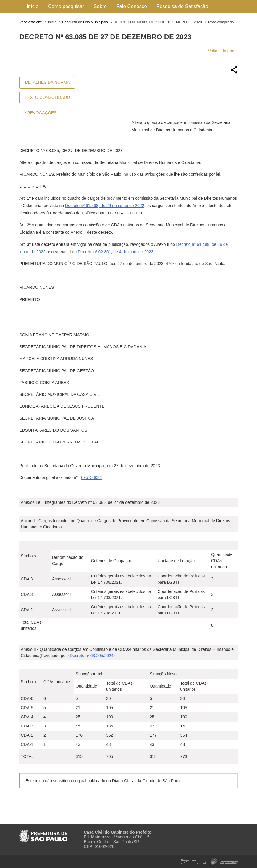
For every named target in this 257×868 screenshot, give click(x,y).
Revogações (42, 113)
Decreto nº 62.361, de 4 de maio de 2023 (116, 252)
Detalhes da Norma (47, 82)
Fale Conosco (132, 6)
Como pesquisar (66, 6)
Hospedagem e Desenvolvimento (210, 861)
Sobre (100, 6)
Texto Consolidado (47, 97)
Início (33, 6)
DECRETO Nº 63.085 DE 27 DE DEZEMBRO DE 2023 (158, 22)
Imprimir (230, 51)
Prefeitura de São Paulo (43, 834)
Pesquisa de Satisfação (182, 6)
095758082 (91, 477)
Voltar (214, 51)
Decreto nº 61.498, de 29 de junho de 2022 (105, 206)
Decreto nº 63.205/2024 (92, 656)
